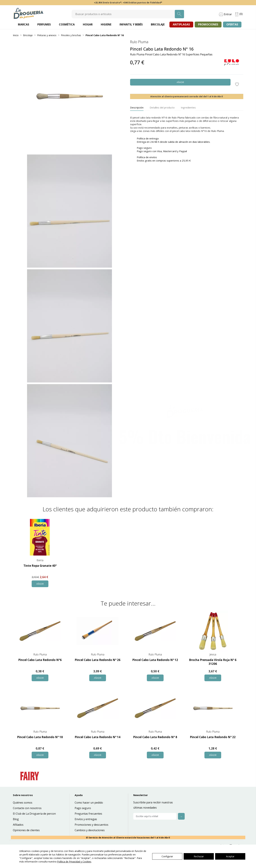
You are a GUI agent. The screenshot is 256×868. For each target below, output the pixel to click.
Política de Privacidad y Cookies (74, 862)
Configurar (167, 856)
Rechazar (199, 856)
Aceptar (230, 856)
